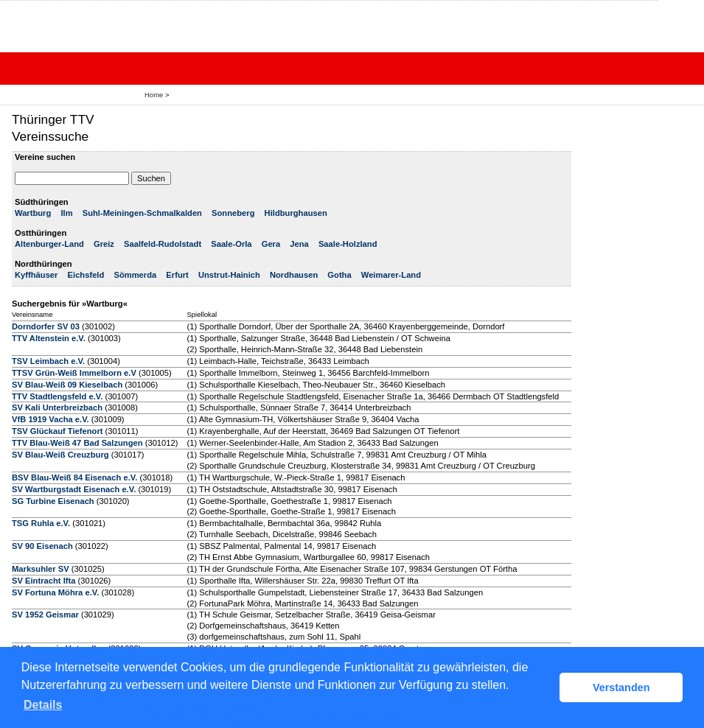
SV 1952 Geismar (45, 615)
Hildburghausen (296, 213)
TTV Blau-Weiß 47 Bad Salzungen (77, 443)
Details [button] (43, 705)
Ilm (66, 213)
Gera (271, 244)
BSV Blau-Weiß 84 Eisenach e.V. (74, 477)
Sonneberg (233, 213)
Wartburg (33, 213)
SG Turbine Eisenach (53, 501)
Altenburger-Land (49, 244)
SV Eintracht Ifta (43, 581)
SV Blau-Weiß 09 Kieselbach (67, 385)
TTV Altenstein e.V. (49, 338)
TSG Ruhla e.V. (41, 523)
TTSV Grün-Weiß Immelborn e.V (74, 373)
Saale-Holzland (348, 244)
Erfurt (177, 275)
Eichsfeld (86, 275)
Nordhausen (294, 275)
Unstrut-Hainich (229, 275)
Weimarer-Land (391, 275)
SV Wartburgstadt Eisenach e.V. (74, 489)
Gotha (339, 275)
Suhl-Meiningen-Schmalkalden (142, 213)
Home (154, 95)
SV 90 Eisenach (42, 546)
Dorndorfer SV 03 (46, 326)
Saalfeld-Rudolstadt (163, 244)
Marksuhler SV (41, 569)
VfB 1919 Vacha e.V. (50, 419)
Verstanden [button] (621, 687)
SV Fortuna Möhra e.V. (55, 592)
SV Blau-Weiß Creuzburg (60, 455)
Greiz (104, 244)
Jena (299, 244)
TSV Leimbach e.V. (48, 361)
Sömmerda (135, 275)
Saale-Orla (231, 244)
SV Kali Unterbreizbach (57, 407)
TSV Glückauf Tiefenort (57, 431)
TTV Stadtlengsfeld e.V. (57, 396)
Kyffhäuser (36, 275)
